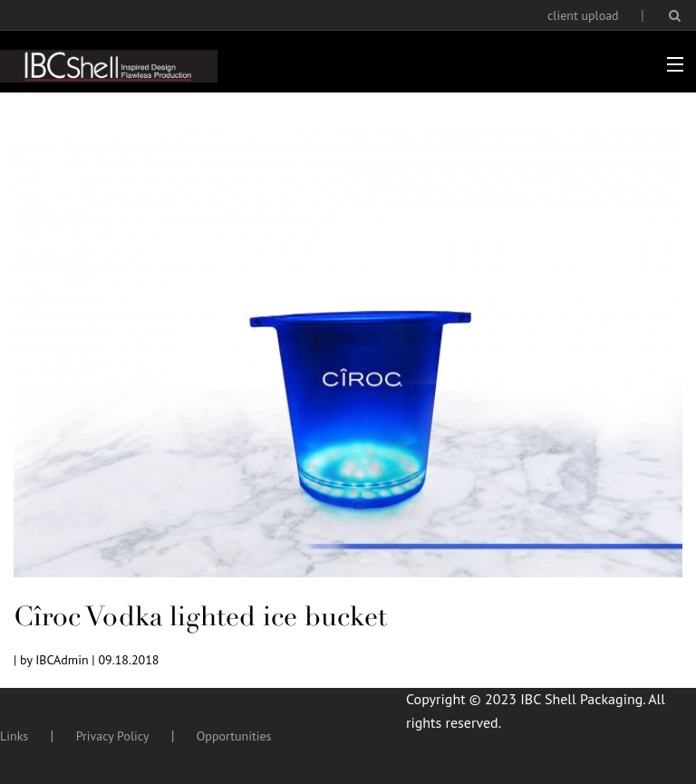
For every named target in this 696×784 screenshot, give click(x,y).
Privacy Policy (113, 736)
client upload (583, 15)
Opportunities (234, 736)
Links (14, 736)
